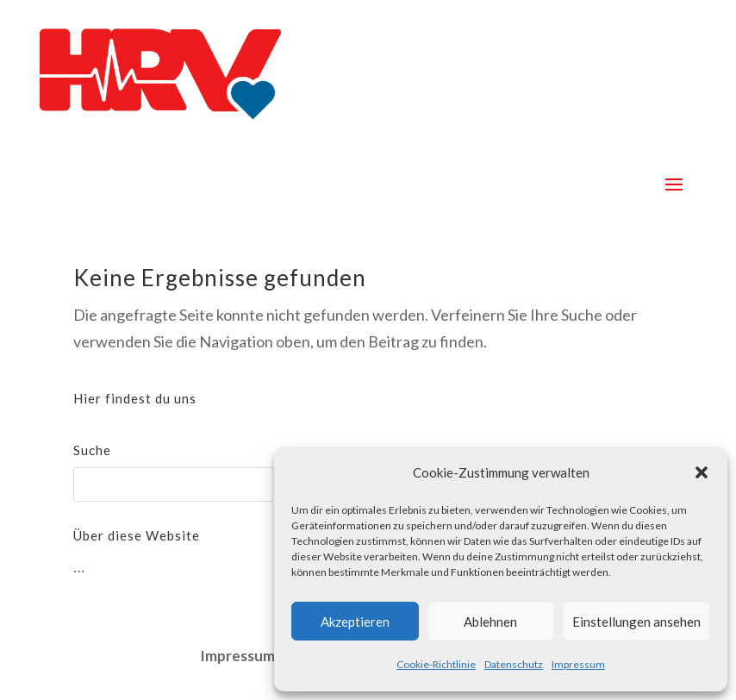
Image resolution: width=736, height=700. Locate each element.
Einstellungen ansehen (636, 622)
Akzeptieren (355, 622)
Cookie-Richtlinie (436, 664)
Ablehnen (490, 622)
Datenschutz (514, 664)
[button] (702, 472)
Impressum (578, 664)
